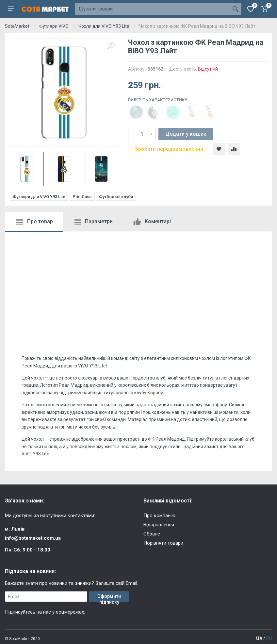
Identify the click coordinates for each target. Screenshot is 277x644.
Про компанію (159, 516)
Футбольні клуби (116, 197)
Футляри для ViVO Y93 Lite (39, 197)
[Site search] (152, 9)
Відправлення (159, 525)
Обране (152, 534)
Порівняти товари (163, 543)
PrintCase (82, 197)
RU (269, 638)
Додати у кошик (186, 134)
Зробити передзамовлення (169, 149)
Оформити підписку (109, 598)
